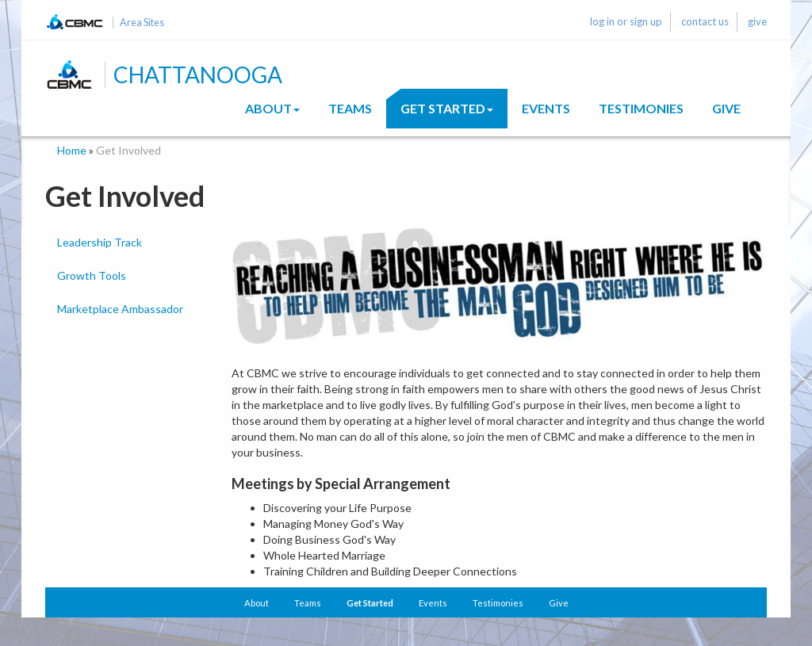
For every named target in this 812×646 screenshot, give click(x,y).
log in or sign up (626, 21)
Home (72, 150)
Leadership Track (100, 242)
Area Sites (142, 23)
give (757, 21)
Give (726, 108)
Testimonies (641, 108)
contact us (705, 21)
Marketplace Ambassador (120, 309)
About (272, 108)
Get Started (447, 108)
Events (546, 108)
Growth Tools (92, 275)
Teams (350, 108)
